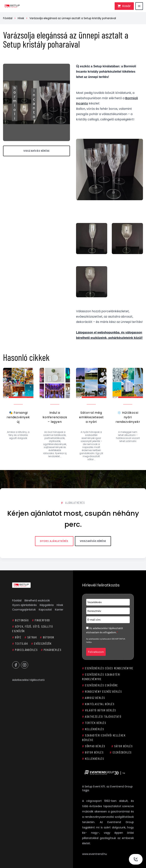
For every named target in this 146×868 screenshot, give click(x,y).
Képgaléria (47, 605)
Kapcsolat (45, 610)
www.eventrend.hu (94, 854)
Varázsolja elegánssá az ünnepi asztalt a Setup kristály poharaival (73, 18)
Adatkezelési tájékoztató (28, 680)
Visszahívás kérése (37, 151)
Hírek (21, 18)
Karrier (59, 610)
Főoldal (8, 18)
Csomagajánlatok (24, 610)
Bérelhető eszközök (37, 600)
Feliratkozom (96, 652)
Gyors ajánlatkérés (54, 541)
